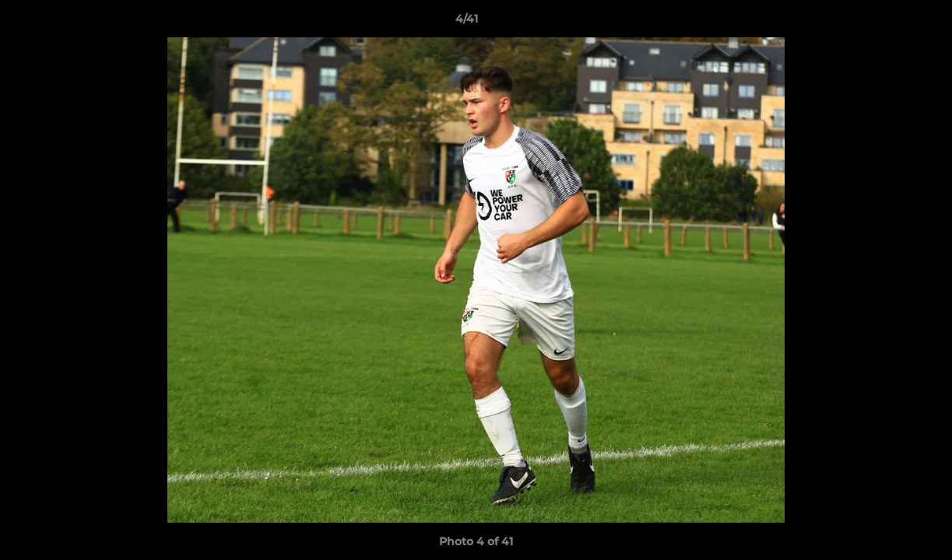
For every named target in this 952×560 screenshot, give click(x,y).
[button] (887, 23)
